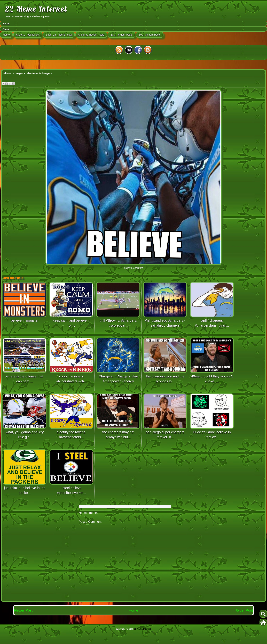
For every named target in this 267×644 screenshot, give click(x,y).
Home (6, 35)
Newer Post (23, 610)
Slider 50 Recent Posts (91, 35)
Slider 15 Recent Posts (59, 35)
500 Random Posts (150, 35)
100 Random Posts (122, 35)
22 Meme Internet (36, 9)
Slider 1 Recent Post (28, 35)
